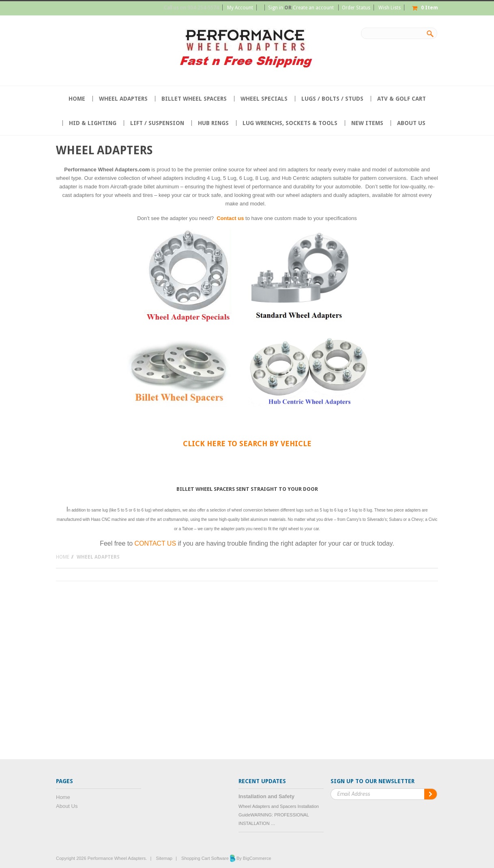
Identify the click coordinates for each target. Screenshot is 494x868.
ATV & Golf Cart (402, 99)
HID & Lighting (93, 123)
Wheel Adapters (123, 99)
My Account (240, 8)
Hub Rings (213, 123)
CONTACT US (156, 543)
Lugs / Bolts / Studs (332, 99)
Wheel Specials (264, 99)
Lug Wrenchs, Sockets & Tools (290, 123)
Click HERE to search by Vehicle (247, 444)
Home (63, 557)
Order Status (356, 8)
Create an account (313, 8)
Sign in (276, 8)
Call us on (191, 8)
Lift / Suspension (157, 123)
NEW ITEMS (367, 123)
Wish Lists (390, 8)
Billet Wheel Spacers (194, 99)
